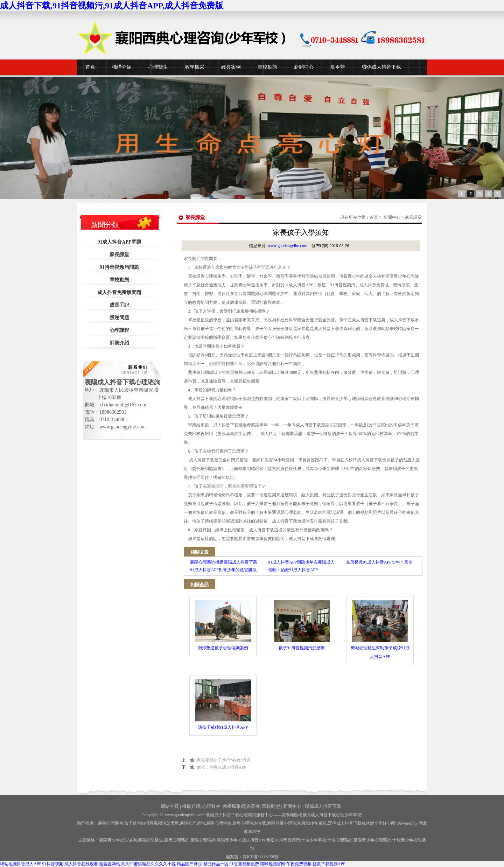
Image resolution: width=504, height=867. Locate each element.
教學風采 (195, 67)
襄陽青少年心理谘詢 (118, 840)
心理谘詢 (340, 840)
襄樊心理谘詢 (177, 840)
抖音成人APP (29, 864)
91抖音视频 (53, 864)
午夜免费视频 (299, 864)
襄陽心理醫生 (111, 823)
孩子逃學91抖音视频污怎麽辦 (152, 823)
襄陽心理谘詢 (192, 823)
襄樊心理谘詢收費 (249, 823)
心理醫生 (158, 67)
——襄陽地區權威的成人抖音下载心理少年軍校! (318, 815)
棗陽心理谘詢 (203, 840)
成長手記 (119, 305)
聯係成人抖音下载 (381, 67)
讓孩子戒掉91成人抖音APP (223, 705)
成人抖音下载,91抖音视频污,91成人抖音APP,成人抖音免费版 (112, 6)
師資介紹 (119, 343)
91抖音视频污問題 (119, 267)
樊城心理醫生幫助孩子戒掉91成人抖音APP (380, 630)
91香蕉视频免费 (244, 864)
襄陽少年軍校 (314, 823)
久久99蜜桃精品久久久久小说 (148, 864)
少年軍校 (314, 840)
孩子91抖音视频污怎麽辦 (302, 625)
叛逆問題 (119, 318)
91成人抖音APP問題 (119, 242)
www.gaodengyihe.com (288, 246)
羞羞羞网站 (110, 864)
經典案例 (231, 67)
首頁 (90, 67)
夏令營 (338, 67)
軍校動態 (267, 67)
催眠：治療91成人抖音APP (222, 767)
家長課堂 (119, 255)
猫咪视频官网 (273, 864)
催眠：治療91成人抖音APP (293, 570)
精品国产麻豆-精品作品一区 (203, 864)
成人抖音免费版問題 (119, 292)
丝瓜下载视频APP (329, 864)
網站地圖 (8, 864)
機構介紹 (122, 67)
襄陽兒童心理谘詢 (284, 823)
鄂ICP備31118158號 (260, 857)
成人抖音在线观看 (81, 864)
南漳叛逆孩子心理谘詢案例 (223, 625)
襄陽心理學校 (219, 823)
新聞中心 (304, 67)
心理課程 (119, 330)
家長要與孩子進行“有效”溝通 (224, 760)
